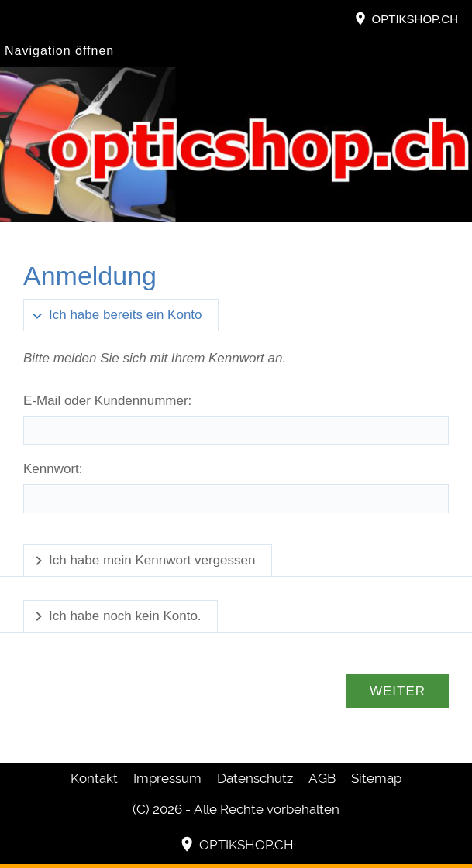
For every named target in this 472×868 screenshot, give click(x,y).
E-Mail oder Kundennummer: (107, 401)
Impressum (167, 778)
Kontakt (94, 778)
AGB (322, 778)
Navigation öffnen (59, 51)
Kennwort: (53, 469)
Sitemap (376, 778)
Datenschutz (255, 778)
